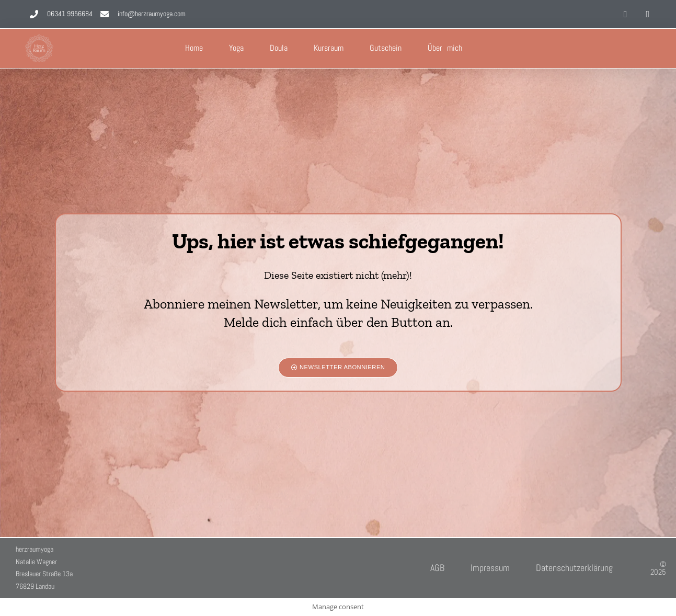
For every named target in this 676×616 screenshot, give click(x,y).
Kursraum (329, 48)
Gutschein (386, 48)
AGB (437, 568)
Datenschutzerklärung (574, 568)
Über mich (445, 48)
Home (194, 48)
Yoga (236, 48)
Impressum (490, 568)
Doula (279, 48)
